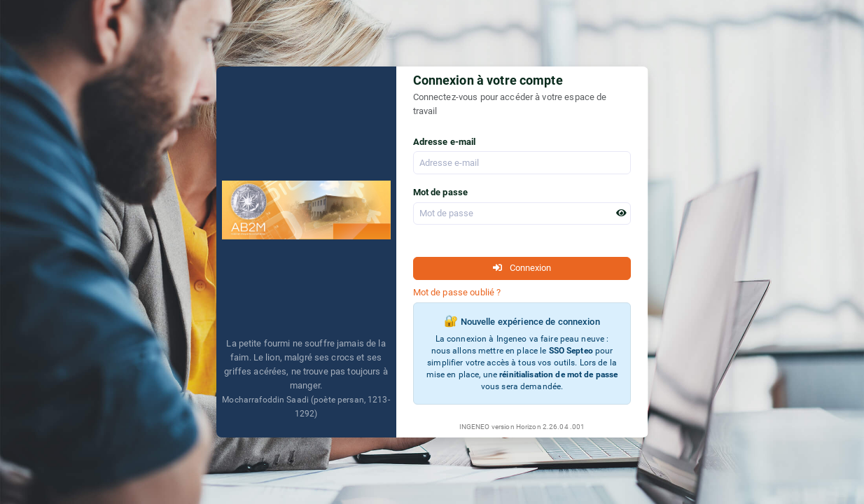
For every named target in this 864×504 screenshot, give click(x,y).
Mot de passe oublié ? (457, 292)
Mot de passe (441, 192)
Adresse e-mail (445, 142)
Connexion (522, 268)
